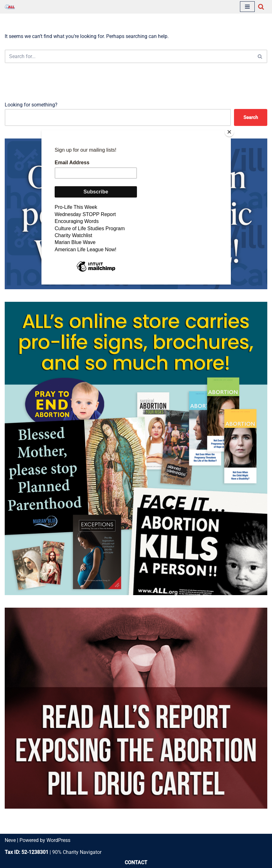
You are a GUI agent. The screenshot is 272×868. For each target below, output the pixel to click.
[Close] (229, 132)
